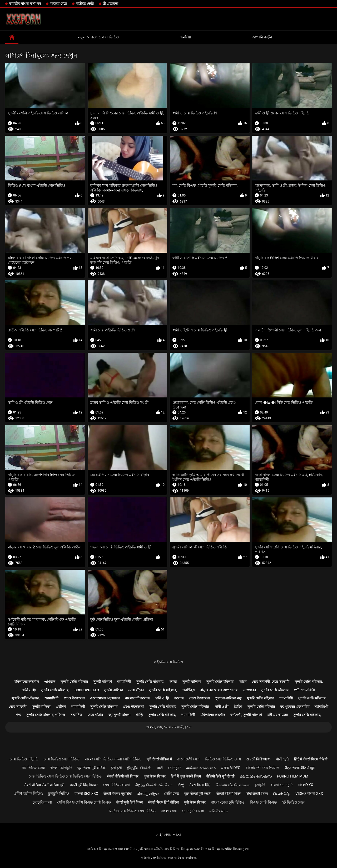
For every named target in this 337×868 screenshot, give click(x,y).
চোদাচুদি (174, 768)
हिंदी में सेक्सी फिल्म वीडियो (311, 759)
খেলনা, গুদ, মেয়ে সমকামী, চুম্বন (168, 727)
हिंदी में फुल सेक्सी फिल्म (186, 776)
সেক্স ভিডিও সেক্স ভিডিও (61, 759)
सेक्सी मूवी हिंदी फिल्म (129, 802)
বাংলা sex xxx (86, 794)
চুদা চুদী (116, 768)
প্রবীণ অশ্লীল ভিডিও (28, 794)
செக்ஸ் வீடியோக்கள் (233, 785)
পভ (18, 715)
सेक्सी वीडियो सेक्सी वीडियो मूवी (44, 785)
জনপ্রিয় (185, 37)
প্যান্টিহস (189, 690)
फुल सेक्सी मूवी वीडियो (91, 768)
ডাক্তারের (249, 690)
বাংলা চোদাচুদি (61, 768)
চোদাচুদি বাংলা (193, 811)
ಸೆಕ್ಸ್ (181, 785)
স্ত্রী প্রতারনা (110, 4)
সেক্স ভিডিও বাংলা (116, 785)
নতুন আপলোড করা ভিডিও (98, 37)
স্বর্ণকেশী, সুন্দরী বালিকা (246, 715)
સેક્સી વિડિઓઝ (258, 759)
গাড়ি (139, 715)
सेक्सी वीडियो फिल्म (229, 794)
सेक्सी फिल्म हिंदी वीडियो (163, 802)
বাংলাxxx (305, 785)
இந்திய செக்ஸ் (139, 768)
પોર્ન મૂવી (282, 759)
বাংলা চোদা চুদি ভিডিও (228, 802)
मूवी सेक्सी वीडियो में (159, 759)
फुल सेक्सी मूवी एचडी (198, 794)
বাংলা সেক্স (169, 811)
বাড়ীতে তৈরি (85, 4)
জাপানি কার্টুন (262, 37)
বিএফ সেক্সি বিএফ (263, 802)
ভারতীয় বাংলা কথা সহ (25, 4)
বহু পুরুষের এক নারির (295, 707)
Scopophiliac (87, 690)
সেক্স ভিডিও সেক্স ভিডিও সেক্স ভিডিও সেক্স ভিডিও (65, 776)
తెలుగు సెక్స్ (282, 794)
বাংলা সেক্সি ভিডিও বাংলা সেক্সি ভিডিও (113, 759)
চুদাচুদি (260, 785)
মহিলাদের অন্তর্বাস (27, 682)
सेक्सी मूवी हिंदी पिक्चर (84, 785)
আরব (243, 682)
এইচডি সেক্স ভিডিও (168, 662)
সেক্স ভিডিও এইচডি (24, 759)
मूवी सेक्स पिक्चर (195, 802)
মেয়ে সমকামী (18, 707)
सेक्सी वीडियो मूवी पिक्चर (123, 776)
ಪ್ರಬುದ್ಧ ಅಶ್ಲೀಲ (148, 794)
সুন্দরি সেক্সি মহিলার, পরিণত (46, 715)
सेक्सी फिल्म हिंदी (200, 785)
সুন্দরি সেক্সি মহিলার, (150, 682)
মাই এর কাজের (277, 715)
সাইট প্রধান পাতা (168, 835)
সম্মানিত (76, 715)
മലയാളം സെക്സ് (256, 776)
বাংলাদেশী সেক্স (188, 759)
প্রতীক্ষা (61, 707)
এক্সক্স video (231, 768)
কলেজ (179, 698)
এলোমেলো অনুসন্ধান (105, 698)
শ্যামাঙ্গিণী (124, 682)
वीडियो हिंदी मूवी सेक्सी (220, 776)
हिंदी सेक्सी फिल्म (257, 794)
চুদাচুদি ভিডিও (59, 794)
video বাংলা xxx (309, 794)
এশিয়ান (50, 682)
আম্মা (173, 682)
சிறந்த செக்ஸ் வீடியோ (154, 785)
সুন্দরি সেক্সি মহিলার (74, 682)
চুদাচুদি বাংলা (42, 802)
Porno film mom (293, 776)
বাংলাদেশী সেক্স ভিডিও (262, 768)
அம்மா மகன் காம (201, 768)
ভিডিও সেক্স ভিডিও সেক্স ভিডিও (132, 811)
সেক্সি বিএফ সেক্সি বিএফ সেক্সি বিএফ (84, 802)
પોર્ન (160, 768)
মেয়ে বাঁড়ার (136, 690)
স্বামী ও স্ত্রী (29, 690)
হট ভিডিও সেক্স (34, 768)
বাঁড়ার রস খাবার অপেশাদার (219, 690)
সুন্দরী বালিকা (103, 682)
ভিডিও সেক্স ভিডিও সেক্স (223, 759)
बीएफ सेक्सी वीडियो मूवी (299, 768)
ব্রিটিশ (238, 707)
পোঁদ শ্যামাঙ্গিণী (304, 690)
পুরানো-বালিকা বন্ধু (228, 698)
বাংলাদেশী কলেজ (137, 698)
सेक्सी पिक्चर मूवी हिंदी (118, 794)
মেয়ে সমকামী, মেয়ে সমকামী (271, 682)
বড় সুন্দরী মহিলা (119, 715)
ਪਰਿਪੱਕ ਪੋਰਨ (219, 811)
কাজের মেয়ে (58, 4)
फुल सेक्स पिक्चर (155, 776)
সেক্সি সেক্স (172, 794)
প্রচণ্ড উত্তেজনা (74, 698)
